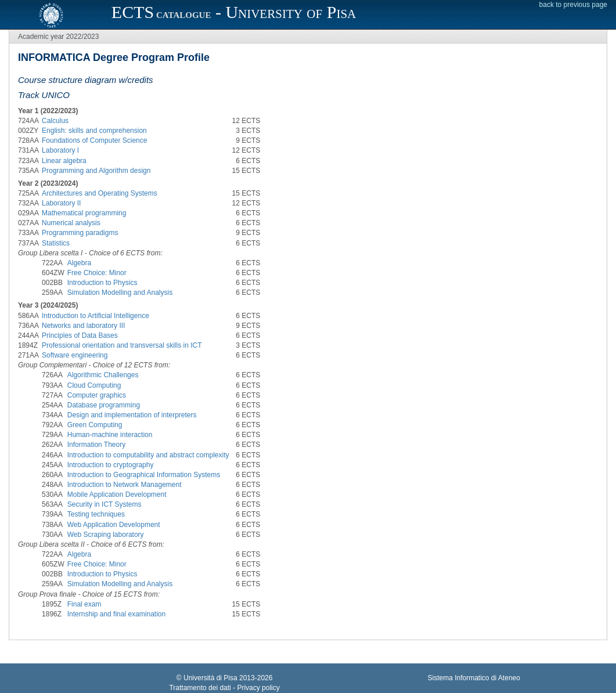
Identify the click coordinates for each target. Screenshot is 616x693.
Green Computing (95, 425)
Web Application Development (114, 525)
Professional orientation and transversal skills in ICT (122, 345)
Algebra (79, 263)
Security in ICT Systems (105, 504)
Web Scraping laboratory (106, 535)
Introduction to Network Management (125, 485)
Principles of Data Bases (80, 335)
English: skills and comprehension (94, 131)
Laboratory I (60, 150)
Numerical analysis (71, 223)
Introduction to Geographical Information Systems (144, 475)
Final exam (84, 604)
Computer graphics (97, 395)
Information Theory (97, 445)
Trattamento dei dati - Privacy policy (224, 688)
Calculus (55, 121)
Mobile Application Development (117, 495)
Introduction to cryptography (111, 465)
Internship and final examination (116, 614)
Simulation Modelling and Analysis (120, 293)
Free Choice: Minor (97, 273)
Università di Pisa (210, 678)
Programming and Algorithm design (96, 171)
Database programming (104, 405)
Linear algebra (64, 161)
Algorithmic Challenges (103, 375)
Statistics (56, 243)
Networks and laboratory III (83, 326)
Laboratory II (61, 203)
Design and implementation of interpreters (132, 415)
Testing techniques (96, 514)
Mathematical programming (84, 213)
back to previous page (573, 5)
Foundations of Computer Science (94, 140)
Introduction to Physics (102, 283)
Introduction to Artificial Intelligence (96, 316)
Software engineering (75, 355)
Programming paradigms (80, 233)
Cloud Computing (94, 385)
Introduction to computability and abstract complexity (148, 455)
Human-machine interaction (110, 435)
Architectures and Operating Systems (100, 193)
